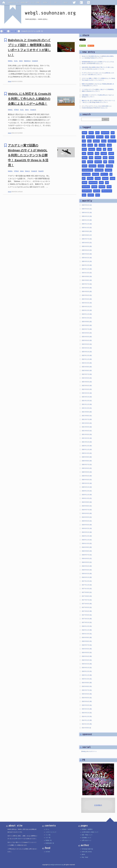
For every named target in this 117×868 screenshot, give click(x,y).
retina (84, 153)
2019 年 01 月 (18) (87, 532)
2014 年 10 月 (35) (87, 724)
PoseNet (94, 187)
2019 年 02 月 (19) (87, 528)
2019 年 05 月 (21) (87, 517)
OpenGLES (98, 162)
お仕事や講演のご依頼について (90, 832)
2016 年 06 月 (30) (87, 649)
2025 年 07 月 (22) (87, 239)
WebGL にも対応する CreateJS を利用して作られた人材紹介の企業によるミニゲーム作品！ (29, 99)
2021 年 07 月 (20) (87, 419)
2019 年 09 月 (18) (87, 502)
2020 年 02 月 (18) (87, 483)
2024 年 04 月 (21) (87, 295)
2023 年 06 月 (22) (87, 333)
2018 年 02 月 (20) (87, 574)
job (83, 137)
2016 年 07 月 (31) (87, 645)
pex (104, 149)
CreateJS (35, 61)
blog (83, 857)
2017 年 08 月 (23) (87, 596)
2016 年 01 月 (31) (87, 668)
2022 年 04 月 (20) (87, 386)
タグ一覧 (14, 31)
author (45, 2)
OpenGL (90, 162)
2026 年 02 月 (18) (87, 213)
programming (105, 133)
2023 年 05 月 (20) (87, 337)
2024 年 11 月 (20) (87, 269)
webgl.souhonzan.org (57, 865)
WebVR (85, 166)
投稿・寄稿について (87, 835)
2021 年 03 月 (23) (87, 434)
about (66, 2)
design (109, 145)
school (113, 137)
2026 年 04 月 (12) (87, 205)
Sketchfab (102, 187)
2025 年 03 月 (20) (87, 254)
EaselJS (41, 171)
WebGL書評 (25, 2)
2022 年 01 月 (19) (87, 397)
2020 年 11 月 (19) (87, 449)
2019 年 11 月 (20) (87, 495)
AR (111, 174)
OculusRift (102, 145)
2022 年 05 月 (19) (87, 382)
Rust (107, 183)
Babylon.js (27, 61)
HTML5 (16, 110)
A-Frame (98, 178)
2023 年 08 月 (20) (87, 325)
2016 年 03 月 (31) (87, 660)
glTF (84, 178)
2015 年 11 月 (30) (87, 675)
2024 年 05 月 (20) (87, 292)
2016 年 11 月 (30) (87, 630)
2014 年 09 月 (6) (86, 728)
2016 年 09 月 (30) (87, 638)
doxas (10, 81)
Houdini (113, 178)
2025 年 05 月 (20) (87, 246)
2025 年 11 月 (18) (87, 224)
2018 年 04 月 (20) (87, 566)
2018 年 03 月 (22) (87, 570)
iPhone (84, 149)
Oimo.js (111, 158)
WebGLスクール (13, 2)
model (110, 149)
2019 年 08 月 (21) (87, 506)
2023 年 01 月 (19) (87, 352)
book (113, 133)
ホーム (47, 829)
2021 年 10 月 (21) (87, 408)
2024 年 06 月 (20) (87, 288)
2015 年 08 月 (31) (87, 686)
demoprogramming (88, 170)
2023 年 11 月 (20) (87, 314)
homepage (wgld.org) (87, 849)
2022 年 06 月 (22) (87, 378)
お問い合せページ (86, 840)
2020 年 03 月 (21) (87, 480)
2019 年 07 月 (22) (87, 510)
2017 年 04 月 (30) (87, 611)
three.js (27, 171)
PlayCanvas (92, 166)
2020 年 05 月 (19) (87, 472)
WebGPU (91, 195)
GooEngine (108, 170)
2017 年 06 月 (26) (87, 604)
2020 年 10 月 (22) (87, 453)
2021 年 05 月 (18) (87, 427)
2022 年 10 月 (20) (87, 363)
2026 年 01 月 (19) (87, 216)
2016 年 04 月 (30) (87, 656)
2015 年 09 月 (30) (87, 683)
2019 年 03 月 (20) (87, 525)
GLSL (16, 61)
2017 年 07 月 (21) (87, 600)
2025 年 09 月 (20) (87, 231)
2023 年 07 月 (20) (87, 329)
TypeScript (97, 191)
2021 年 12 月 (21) (87, 401)
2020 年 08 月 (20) (87, 461)
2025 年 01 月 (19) (87, 261)
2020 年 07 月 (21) (87, 465)
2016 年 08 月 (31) (87, 641)
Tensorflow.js (86, 187)
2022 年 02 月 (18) (87, 393)
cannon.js (105, 178)
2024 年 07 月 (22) (87, 284)
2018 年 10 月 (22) (87, 544)
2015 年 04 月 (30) (87, 701)
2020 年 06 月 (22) (87, 468)
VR (96, 145)
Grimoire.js (96, 174)
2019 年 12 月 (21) (87, 491)
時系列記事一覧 (50, 843)
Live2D (99, 149)
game (84, 145)
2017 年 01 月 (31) (87, 622)
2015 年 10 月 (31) (87, 679)
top (5, 31)
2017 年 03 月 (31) (87, 615)
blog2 (87, 857)
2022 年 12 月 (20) (87, 355)
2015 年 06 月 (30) (87, 694)
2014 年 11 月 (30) (87, 720)
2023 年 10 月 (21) (87, 318)
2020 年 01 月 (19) (87, 487)
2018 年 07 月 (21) (87, 555)
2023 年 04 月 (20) (87, 340)
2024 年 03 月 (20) (87, 299)
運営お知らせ (90, 137)
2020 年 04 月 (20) (87, 476)
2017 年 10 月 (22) (87, 589)
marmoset (101, 166)
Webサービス (112, 141)
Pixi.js (97, 153)
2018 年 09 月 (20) (87, 547)
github (83, 854)
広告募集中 (98, 805)
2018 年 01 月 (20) (87, 577)
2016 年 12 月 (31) (87, 626)
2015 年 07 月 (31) (87, 690)
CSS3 (91, 158)
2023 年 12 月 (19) (87, 310)
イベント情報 (35, 2)
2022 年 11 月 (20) (87, 359)
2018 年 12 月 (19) (87, 536)
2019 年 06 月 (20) (87, 513)
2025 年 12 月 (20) (87, 220)
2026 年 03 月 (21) (87, 209)
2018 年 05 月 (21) (87, 562)
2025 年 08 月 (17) (87, 235)
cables (101, 183)
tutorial (109, 187)
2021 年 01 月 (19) (87, 442)
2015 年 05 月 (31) (87, 698)
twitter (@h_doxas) (87, 852)
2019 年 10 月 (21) (87, 498)
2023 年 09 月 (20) (87, 322)
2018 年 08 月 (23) (87, 551)
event (107, 137)
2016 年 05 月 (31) (87, 653)
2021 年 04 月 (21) (87, 431)
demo (21, 61)
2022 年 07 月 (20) (87, 374)
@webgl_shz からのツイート (89, 751)
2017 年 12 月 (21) (87, 581)
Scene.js (90, 153)
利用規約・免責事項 (87, 829)
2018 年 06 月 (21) (87, 559)
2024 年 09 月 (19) (87, 277)
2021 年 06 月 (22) (87, 423)
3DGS (98, 195)
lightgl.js (111, 162)
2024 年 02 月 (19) (87, 303)
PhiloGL (85, 158)
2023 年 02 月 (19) (87, 348)
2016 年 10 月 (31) (87, 634)
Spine (84, 195)
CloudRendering (87, 191)
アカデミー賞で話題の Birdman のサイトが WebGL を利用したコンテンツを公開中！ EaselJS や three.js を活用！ (28, 155)
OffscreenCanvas (107, 191)
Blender (90, 145)
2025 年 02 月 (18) (87, 258)
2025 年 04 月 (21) (87, 250)
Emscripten (109, 166)
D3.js (84, 162)
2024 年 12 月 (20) (87, 265)
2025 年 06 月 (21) (87, 243)
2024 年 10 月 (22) (87, 273)
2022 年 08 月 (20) (87, 371)
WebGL (10, 61)
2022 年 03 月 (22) (87, 389)
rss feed (48, 852)
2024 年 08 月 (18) (87, 280)
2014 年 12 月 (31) (87, 716)
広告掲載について (86, 838)
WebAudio (96, 141)
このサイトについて (51, 832)
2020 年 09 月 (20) (87, 457)
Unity (84, 141)
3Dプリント (104, 174)
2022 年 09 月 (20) (87, 367)
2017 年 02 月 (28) (87, 619)
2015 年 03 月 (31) (87, 705)
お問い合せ (18, 839)
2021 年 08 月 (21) (87, 416)
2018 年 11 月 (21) (87, 540)
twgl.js (105, 158)
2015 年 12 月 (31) (87, 671)
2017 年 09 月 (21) (87, 592)
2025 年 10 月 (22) (87, 228)
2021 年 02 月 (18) (87, 438)
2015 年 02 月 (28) (87, 709)
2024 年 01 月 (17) (87, 307)
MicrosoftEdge (99, 170)
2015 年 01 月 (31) (87, 713)
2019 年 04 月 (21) (87, 521)
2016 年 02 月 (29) (87, 664)
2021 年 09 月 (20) (87, 412)
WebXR (85, 183)
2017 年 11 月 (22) (87, 585)
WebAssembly (93, 183)
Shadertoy (98, 158)
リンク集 (48, 835)
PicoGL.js (90, 178)
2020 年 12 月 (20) (87, 446)
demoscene (100, 137)
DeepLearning (86, 174)
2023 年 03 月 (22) (87, 344)
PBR (105, 162)
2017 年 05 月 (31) (87, 607)
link (55, 2)
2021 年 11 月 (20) (87, 404)
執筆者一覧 (49, 840)
